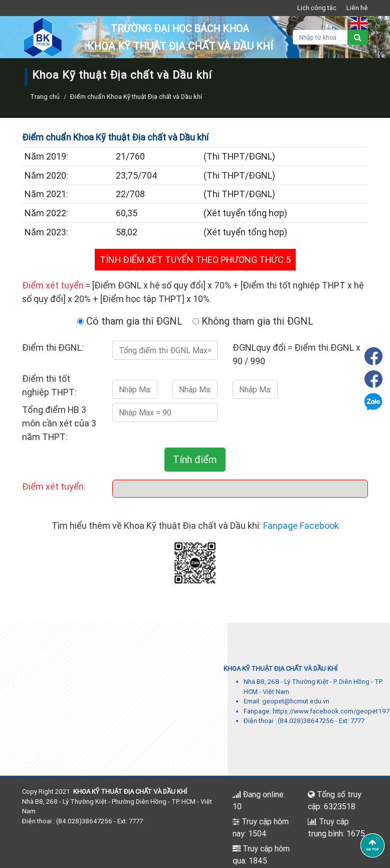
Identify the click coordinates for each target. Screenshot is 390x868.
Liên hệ (357, 8)
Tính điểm (195, 459)
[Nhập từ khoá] (320, 37)
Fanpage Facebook (301, 526)
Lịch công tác (317, 8)
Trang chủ (45, 97)
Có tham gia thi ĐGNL (130, 321)
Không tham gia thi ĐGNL (253, 321)
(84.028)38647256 (306, 721)
